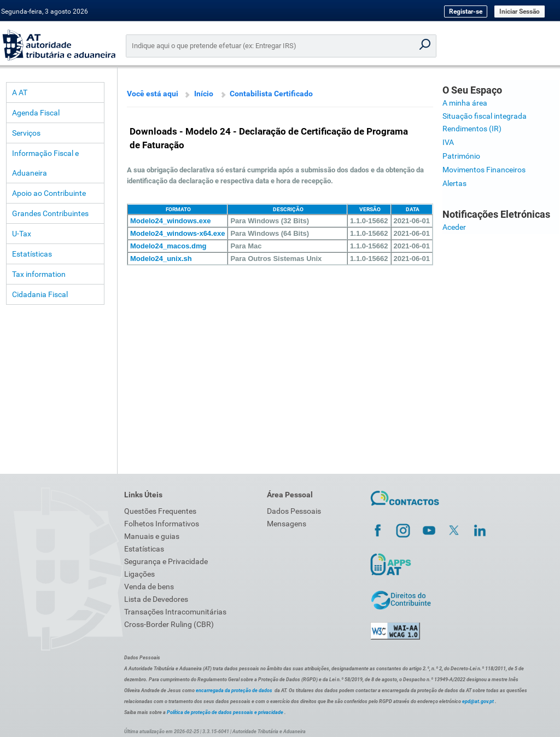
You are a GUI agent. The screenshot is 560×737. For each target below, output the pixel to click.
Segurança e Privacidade (166, 561)
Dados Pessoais (294, 511)
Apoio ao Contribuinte (49, 193)
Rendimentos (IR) (472, 129)
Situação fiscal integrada (485, 116)
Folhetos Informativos (162, 524)
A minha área (465, 103)
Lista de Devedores (156, 599)
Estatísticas (32, 254)
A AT (20, 92)
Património (461, 156)
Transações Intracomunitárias (175, 612)
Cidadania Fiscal (40, 294)
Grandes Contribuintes (50, 213)
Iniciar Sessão (520, 11)
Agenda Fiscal (36, 113)
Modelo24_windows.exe (170, 221)
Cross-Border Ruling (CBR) (169, 624)
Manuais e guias (152, 536)
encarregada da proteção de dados (234, 690)
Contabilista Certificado (271, 94)
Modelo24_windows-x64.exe (177, 233)
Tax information (39, 274)
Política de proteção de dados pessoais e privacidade (225, 712)
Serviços (26, 133)
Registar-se (466, 11)
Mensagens (287, 524)
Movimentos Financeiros (484, 170)
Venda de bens (149, 587)
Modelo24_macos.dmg (168, 246)
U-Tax (22, 234)
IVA (448, 142)
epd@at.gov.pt (478, 701)
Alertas (454, 183)
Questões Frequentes (160, 511)
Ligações (139, 574)
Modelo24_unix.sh (161, 259)
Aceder (454, 227)
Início (204, 94)
